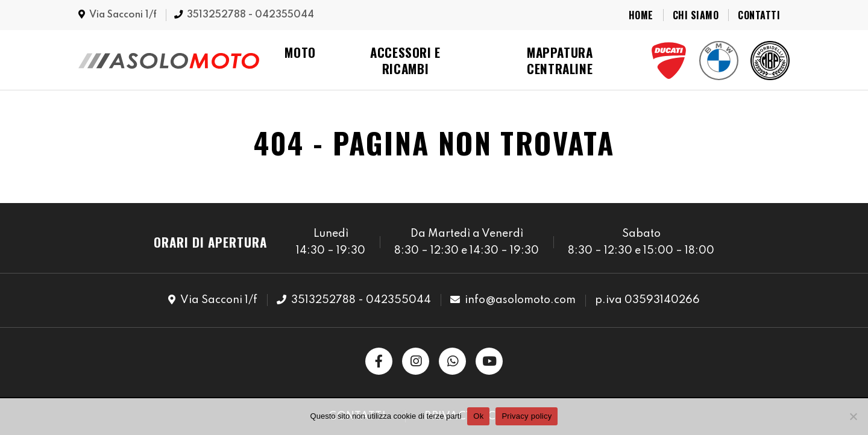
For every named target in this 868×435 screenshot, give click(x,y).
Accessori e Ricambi (405, 60)
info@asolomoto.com (520, 300)
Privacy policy (527, 416)
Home (641, 15)
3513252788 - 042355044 (250, 15)
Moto (300, 52)
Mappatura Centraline (560, 60)
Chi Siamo (696, 15)
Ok (478, 416)
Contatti (759, 15)
